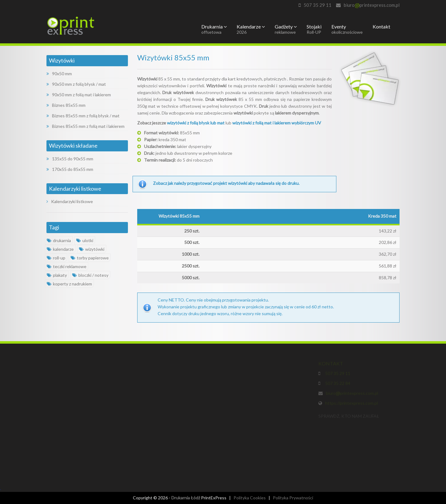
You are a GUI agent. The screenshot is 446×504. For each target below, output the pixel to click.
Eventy (347, 29)
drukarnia (59, 240)
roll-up (56, 258)
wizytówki (92, 249)
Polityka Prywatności (293, 498)
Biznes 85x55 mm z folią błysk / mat (83, 116)
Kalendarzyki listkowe (70, 201)
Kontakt (381, 26)
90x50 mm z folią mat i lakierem (79, 95)
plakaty (57, 275)
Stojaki (314, 29)
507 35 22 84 (337, 384)
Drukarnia (214, 29)
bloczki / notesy (90, 275)
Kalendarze (251, 29)
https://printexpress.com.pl (352, 404)
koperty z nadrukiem (69, 284)
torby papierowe (90, 258)
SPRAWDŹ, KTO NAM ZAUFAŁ (349, 417)
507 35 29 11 (317, 5)
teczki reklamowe (67, 266)
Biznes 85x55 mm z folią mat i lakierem (85, 126)
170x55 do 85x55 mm (70, 169)
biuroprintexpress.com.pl (372, 5)
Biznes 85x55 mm (66, 105)
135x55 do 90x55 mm (70, 159)
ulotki (85, 240)
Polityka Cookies (250, 498)
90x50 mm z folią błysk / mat (76, 84)
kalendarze (60, 249)
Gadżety (286, 29)
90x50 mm (59, 74)
